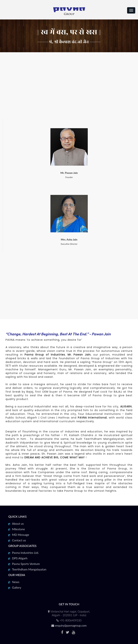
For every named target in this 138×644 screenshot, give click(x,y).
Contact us (19, 540)
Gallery (17, 587)
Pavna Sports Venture (26, 564)
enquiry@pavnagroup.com (71, 625)
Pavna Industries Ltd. (25, 553)
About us (18, 523)
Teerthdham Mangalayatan (29, 569)
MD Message (21, 535)
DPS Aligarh (20, 558)
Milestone (18, 529)
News (16, 582)
